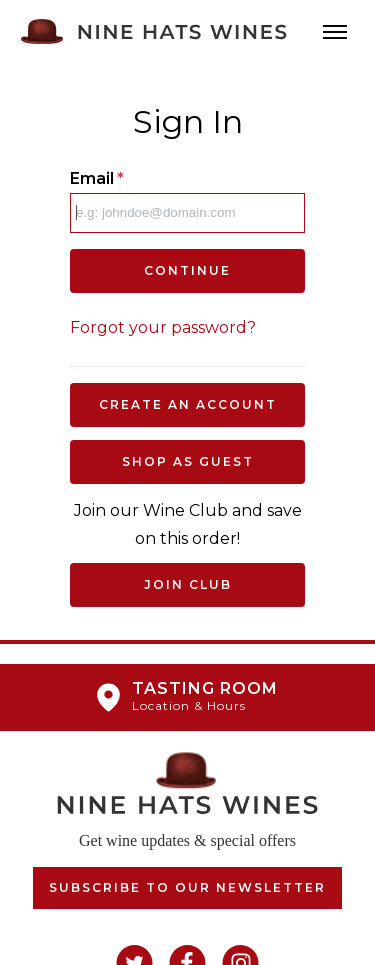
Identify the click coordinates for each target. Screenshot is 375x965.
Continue (187, 270)
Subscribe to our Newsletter (187, 887)
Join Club (188, 584)
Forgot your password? (163, 327)
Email (97, 178)
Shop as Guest (188, 461)
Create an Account (188, 404)
